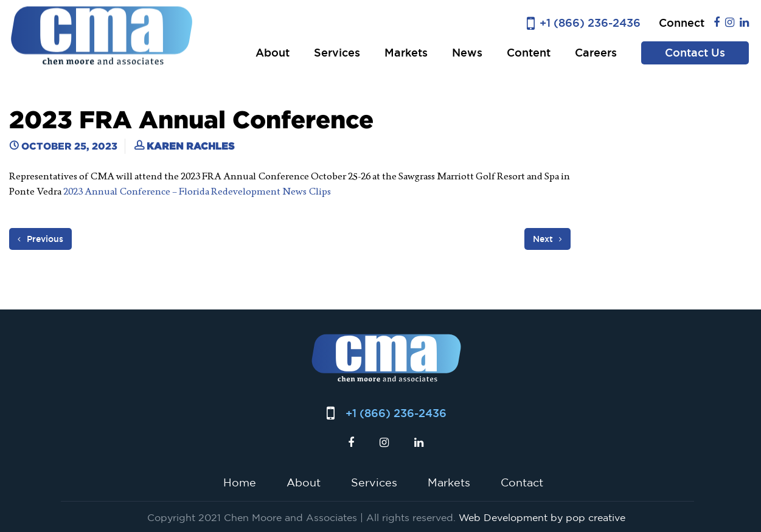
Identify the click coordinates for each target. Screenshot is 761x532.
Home (240, 482)
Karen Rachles (190, 146)
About (273, 53)
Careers (596, 53)
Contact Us (695, 53)
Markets (406, 53)
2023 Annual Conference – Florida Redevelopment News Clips (197, 191)
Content (529, 53)
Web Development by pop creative (542, 517)
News (467, 53)
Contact (522, 482)
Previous (40, 239)
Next (547, 239)
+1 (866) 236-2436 (590, 23)
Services (337, 53)
